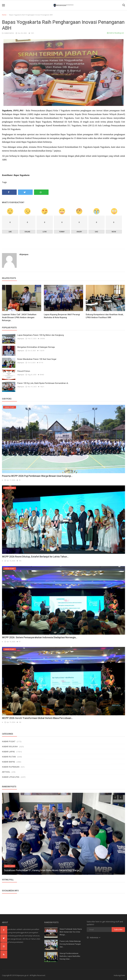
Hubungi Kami (119, 975)
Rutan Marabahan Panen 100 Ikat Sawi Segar (37, 359)
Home (4, 15)
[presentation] (115, 797)
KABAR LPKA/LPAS (11, 777)
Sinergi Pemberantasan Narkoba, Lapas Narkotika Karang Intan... (70, 956)
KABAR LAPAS (8, 751)
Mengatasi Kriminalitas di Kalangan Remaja (36, 347)
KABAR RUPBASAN (11, 767)
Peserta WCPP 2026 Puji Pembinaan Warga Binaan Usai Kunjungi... (37, 476)
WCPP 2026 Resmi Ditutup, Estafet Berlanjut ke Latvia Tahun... (35, 557)
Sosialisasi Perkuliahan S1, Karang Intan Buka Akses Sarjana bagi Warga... (42, 870)
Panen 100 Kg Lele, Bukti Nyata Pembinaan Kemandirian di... (43, 383)
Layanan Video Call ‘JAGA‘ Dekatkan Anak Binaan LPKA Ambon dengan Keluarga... (19, 317)
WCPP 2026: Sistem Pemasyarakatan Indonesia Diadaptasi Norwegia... (40, 637)
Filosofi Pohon (24, 371)
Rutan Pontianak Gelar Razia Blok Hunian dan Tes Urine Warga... (71, 932)
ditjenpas (24, 254)
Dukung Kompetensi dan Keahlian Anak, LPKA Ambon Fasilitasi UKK (105, 316)
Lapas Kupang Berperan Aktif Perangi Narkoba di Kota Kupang (62, 316)
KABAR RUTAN (9, 757)
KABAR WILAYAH (10, 746)
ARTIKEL (6, 772)
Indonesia (94, 937)
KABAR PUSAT (9, 741)
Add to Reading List (115, 33)
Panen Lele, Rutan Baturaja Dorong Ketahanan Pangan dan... (70, 944)
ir (3, 480)
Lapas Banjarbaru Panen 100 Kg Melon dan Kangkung (41, 335)
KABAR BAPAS (8, 33)
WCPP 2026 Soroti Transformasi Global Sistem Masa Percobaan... (37, 718)
